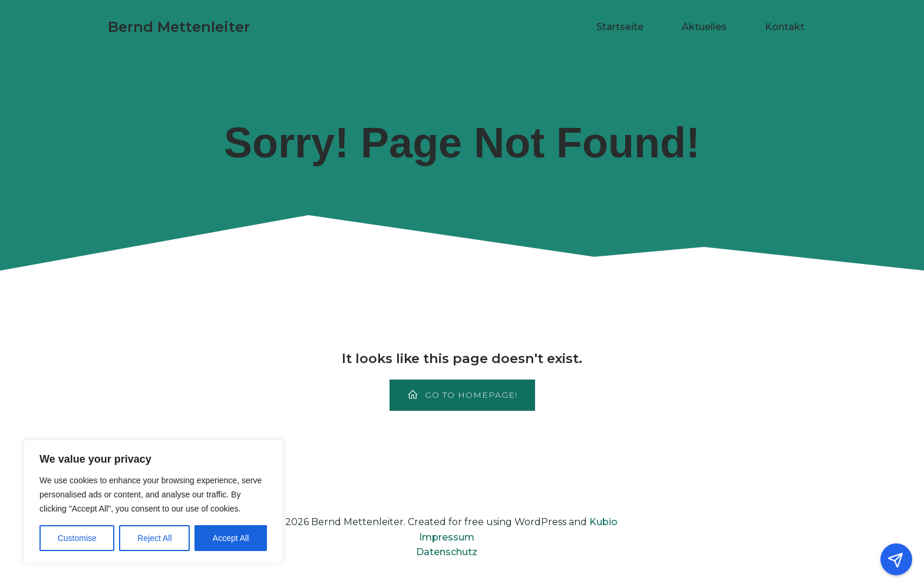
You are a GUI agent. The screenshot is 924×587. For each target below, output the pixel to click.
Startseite (620, 27)
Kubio (603, 522)
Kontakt (785, 27)
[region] (153, 502)
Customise (77, 538)
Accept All (231, 538)
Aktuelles (704, 27)
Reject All (154, 538)
